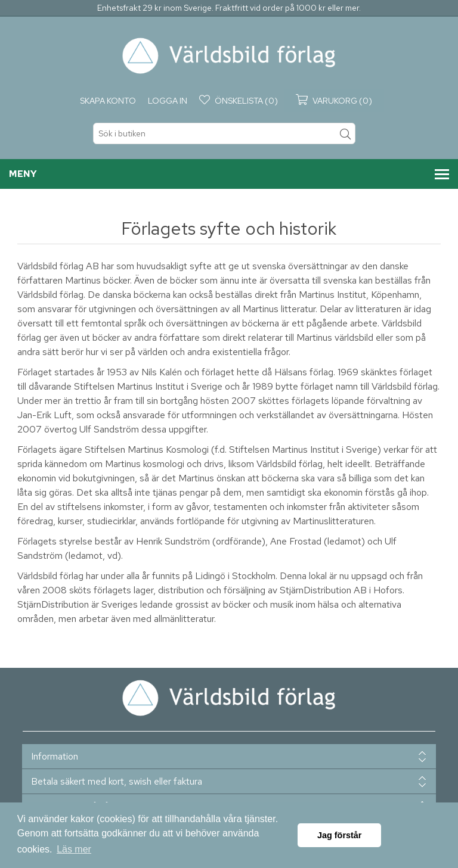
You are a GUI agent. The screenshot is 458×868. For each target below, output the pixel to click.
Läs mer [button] (74, 849)
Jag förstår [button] (339, 835)
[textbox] (224, 133)
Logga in (168, 101)
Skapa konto (108, 101)
